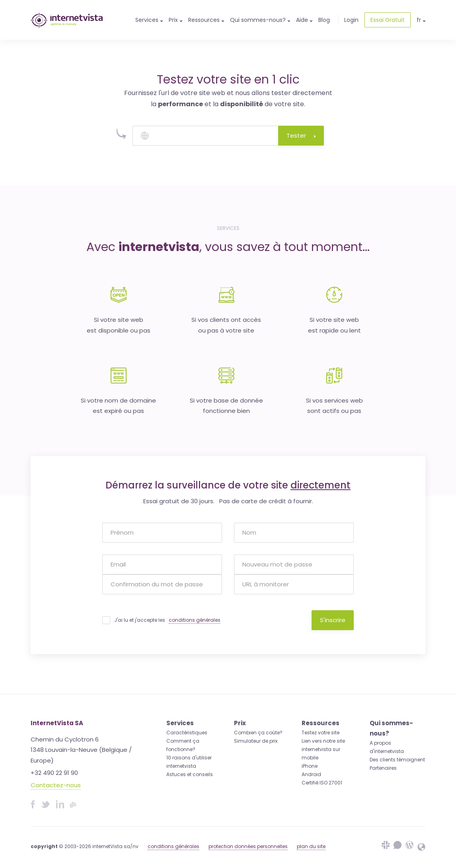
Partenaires (383, 768)
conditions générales (195, 620)
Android (311, 774)
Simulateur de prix (256, 741)
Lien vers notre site (323, 741)
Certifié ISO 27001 (322, 783)
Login (351, 20)
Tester (301, 135)
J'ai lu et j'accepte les (167, 620)
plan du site (311, 846)
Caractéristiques (187, 733)
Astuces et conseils (190, 774)
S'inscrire (333, 620)
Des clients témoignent (397, 760)
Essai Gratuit (388, 20)
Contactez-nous (56, 785)
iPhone (310, 766)
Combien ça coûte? (258, 733)
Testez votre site (321, 733)
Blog (324, 20)
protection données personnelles (248, 846)
